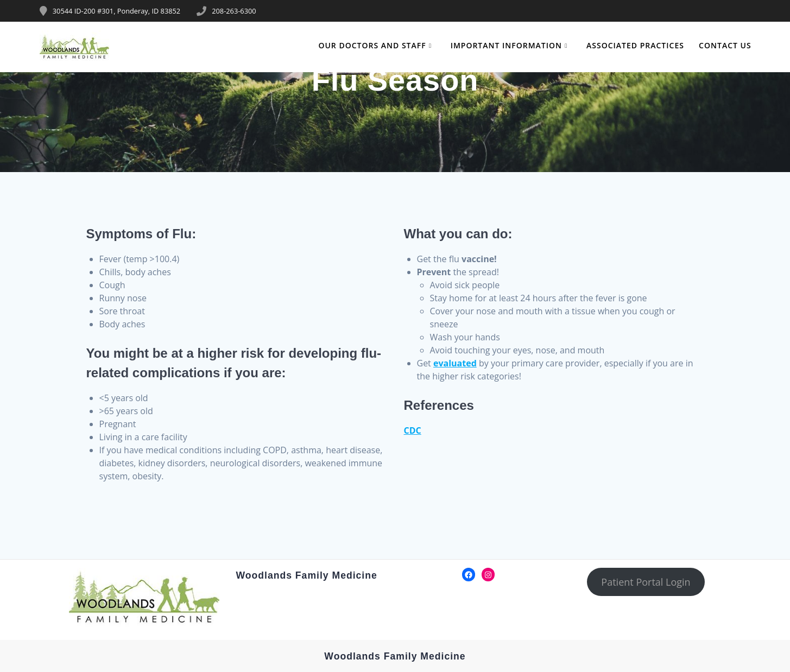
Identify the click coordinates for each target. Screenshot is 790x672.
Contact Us (725, 45)
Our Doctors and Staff (372, 45)
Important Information (506, 45)
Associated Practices (635, 45)
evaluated (455, 363)
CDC (413, 430)
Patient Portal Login (646, 582)
